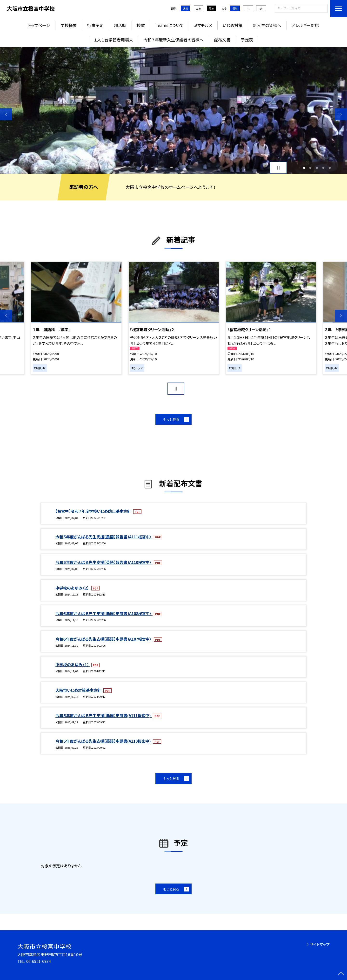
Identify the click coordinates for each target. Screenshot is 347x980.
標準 (235, 8)
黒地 (211, 8)
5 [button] (330, 168)
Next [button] (341, 114)
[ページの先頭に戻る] (341, 974)
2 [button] (310, 168)
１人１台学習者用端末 (113, 40)
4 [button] (323, 168)
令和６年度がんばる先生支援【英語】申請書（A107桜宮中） (104, 639)
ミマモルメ (203, 25)
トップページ (39, 25)
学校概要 (69, 25)
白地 (198, 8)
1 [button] (304, 168)
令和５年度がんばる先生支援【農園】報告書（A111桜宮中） (104, 537)
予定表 (247, 40)
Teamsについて (170, 25)
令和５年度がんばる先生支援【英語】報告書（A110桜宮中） (104, 562)
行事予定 (95, 25)
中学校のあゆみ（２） (73, 588)
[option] (173, 110)
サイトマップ (320, 944)
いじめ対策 (233, 25)
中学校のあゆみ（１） (73, 665)
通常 (185, 8)
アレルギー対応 (305, 25)
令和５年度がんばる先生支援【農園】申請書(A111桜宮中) (104, 715)
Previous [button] (6, 114)
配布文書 (222, 40)
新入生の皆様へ (267, 25)
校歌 (141, 25)
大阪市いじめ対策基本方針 (79, 690)
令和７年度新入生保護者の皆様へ (173, 40)
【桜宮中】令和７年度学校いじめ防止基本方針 (94, 511)
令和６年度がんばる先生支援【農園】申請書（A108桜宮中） (104, 613)
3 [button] (317, 168)
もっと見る (171, 419)
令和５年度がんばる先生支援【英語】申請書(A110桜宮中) (104, 741)
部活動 (120, 25)
